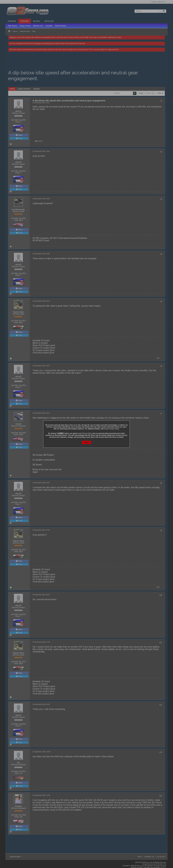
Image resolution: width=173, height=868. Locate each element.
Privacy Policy (114, 429)
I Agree (86, 442)
